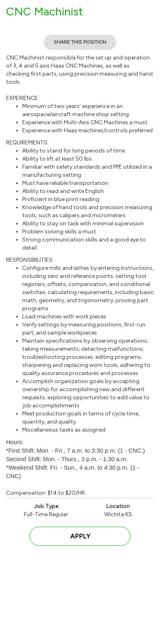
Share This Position (80, 42)
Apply (80, 536)
